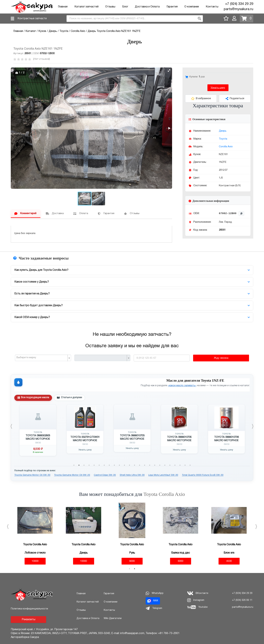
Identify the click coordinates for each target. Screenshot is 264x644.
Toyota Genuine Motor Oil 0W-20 (72, 475)
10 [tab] (119, 465)
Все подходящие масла (33, 398)
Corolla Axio (226, 147)
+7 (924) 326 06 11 (242, 600)
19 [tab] (165, 465)
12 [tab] (129, 465)
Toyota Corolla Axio (164, 494)
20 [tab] (170, 465)
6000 (180, 561)
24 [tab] (190, 465)
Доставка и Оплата (147, 7)
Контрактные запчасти (32, 19)
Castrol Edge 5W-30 (105, 475)
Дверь (223, 131)
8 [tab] (109, 465)
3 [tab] (84, 465)
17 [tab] (155, 465)
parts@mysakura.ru (238, 9)
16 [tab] (150, 465)
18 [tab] (160, 465)
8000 (132, 561)
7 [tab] (104, 465)
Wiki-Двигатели (113, 618)
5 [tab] (94, 465)
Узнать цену (218, 88)
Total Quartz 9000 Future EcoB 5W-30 (203, 475)
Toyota (223, 139)
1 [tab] (74, 465)
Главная (63, 7)
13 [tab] (135, 465)
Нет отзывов (41, 59)
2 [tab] (79, 465)
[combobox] (135, 19)
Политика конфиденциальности (29, 609)
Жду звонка (221, 358)
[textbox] (42, 358)
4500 (229, 561)
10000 (35, 561)
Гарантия (172, 7)
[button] (169, 71)
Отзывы (110, 7)
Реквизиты (29, 620)
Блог (125, 7)
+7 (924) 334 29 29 (239, 4)
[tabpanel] (38, 430)
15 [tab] (145, 465)
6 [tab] (99, 465)
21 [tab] (175, 465)
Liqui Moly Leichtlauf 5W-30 (163, 475)
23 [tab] (185, 465)
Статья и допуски (69, 398)
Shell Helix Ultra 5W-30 (132, 475)
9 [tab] (114, 465)
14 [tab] (140, 465)
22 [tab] (180, 465)
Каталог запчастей (86, 7)
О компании (192, 7)
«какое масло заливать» (182, 386)
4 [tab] (89, 465)
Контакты (212, 7)
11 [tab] (124, 465)
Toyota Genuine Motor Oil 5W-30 (32, 475)
